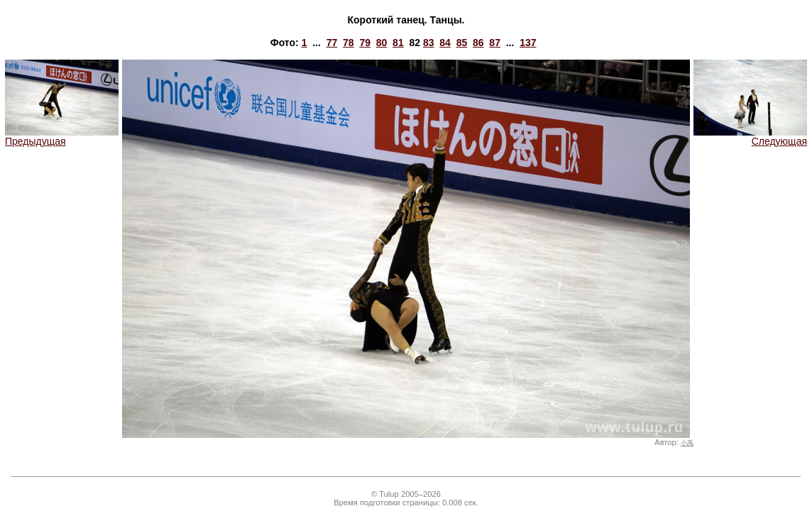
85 (462, 43)
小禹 (687, 443)
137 (528, 43)
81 (398, 43)
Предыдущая (62, 137)
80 (382, 43)
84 (445, 43)
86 (478, 43)
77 (332, 43)
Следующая (750, 137)
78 (349, 43)
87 (495, 43)
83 (429, 43)
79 (365, 43)
